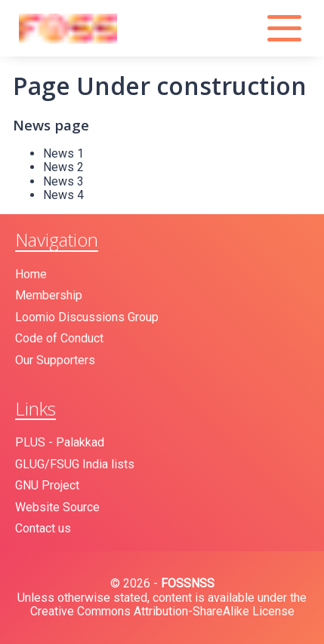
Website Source (57, 507)
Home (31, 274)
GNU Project (47, 485)
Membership (49, 295)
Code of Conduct (59, 338)
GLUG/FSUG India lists (75, 464)
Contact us (43, 528)
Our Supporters (55, 360)
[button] (286, 28)
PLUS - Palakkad (60, 442)
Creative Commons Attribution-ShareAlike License (162, 611)
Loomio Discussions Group (87, 317)
